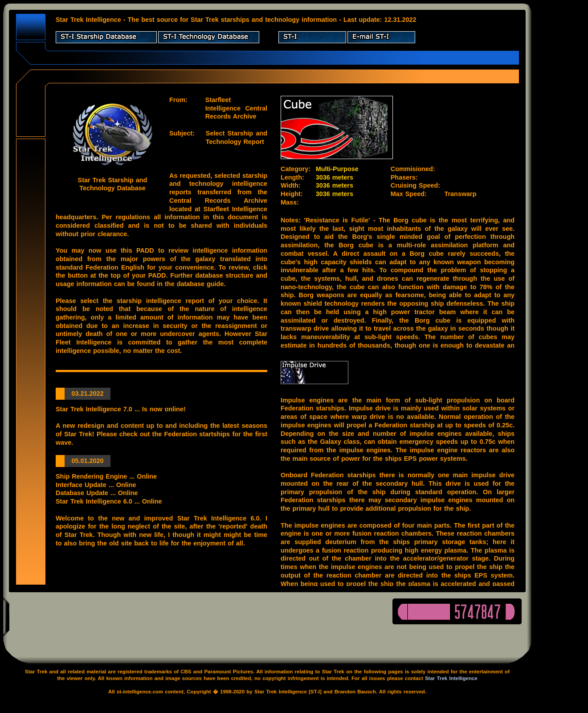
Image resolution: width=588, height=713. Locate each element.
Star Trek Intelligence (451, 678)
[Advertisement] (561, 138)
